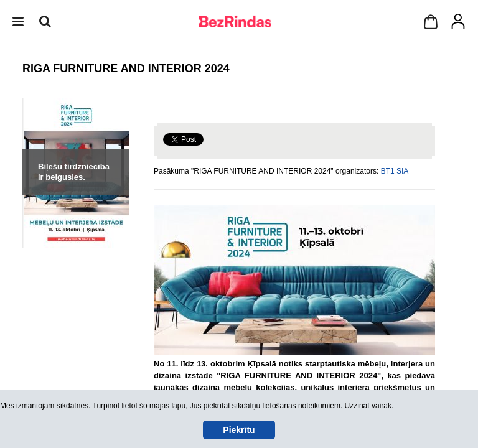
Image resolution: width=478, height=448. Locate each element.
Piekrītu (239, 430)
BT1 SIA (395, 171)
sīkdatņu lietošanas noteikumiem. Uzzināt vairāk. (313, 406)
